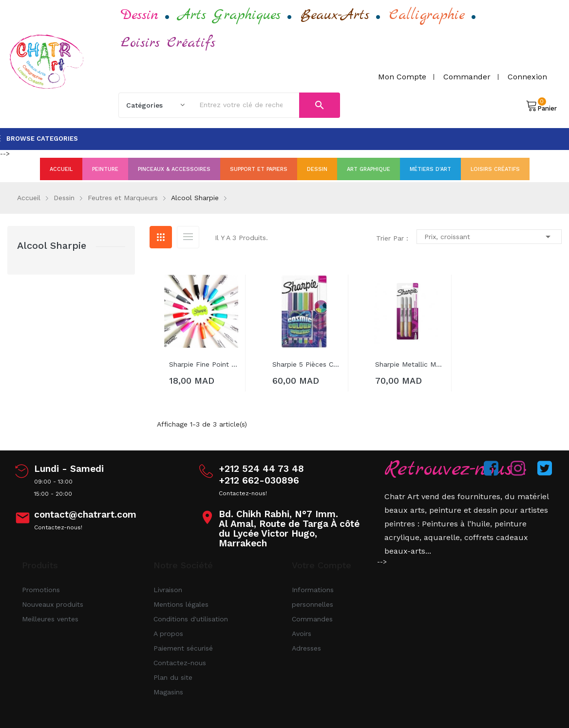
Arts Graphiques (229, 15)
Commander (467, 77)
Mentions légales (181, 604)
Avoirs (302, 634)
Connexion (527, 77)
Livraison (168, 590)
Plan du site (173, 677)
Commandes (312, 619)
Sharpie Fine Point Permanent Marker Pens (204, 364)
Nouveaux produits (53, 604)
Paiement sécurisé (183, 648)
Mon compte (402, 77)
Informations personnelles (313, 597)
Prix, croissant (489, 237)
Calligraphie (427, 15)
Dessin (140, 15)
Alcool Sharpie (52, 245)
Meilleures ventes (50, 619)
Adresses (306, 648)
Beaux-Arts (335, 15)
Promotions (41, 590)
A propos (168, 634)
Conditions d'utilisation (191, 619)
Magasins (168, 692)
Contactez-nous (180, 663)
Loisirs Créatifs (168, 43)
